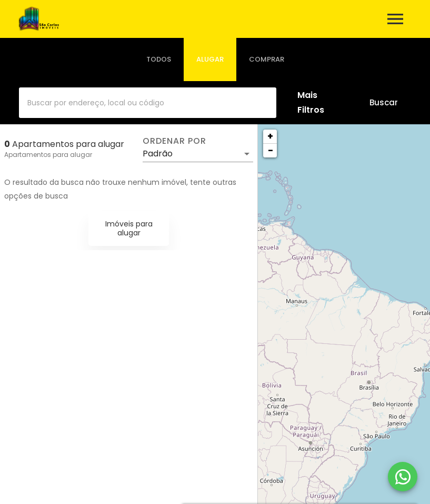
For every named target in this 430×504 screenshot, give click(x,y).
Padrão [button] (158, 154)
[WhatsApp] (403, 477)
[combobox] (148, 103)
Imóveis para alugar (129, 228)
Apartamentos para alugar (48, 155)
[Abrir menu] (395, 19)
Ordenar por (174, 141)
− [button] (271, 150)
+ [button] (270, 136)
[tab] (159, 60)
